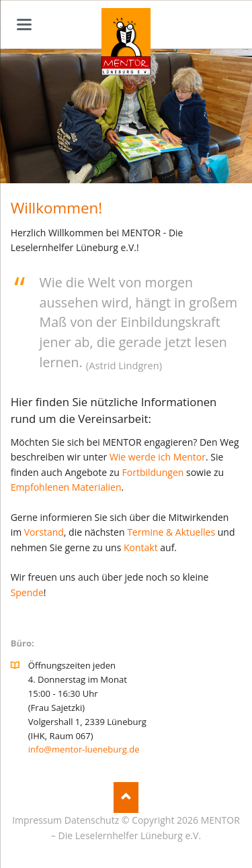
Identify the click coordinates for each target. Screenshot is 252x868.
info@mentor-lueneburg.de (84, 749)
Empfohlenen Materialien (66, 487)
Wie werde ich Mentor (158, 457)
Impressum (37, 820)
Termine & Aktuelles (171, 532)
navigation (24, 25)
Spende (27, 592)
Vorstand (44, 532)
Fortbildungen (153, 472)
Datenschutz (92, 820)
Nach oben (126, 798)
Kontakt (141, 547)
